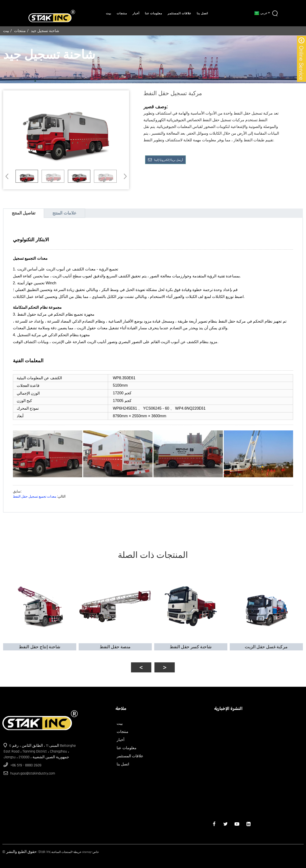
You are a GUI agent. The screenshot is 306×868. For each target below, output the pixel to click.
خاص (96, 849)
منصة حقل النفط (115, 643)
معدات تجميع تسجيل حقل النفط (35, 496)
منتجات (122, 14)
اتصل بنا (202, 14)
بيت (109, 14)
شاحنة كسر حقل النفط (191, 643)
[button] (124, 176)
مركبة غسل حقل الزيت (268, 643)
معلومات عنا (153, 14)
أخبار (136, 14)
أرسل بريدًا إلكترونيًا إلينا (169, 160)
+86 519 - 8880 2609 (26, 762)
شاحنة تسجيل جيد (45, 31)
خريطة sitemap (82, 849)
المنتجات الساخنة (62, 849)
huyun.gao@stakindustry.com (33, 770)
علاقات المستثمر (179, 14)
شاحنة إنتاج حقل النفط (38, 643)
